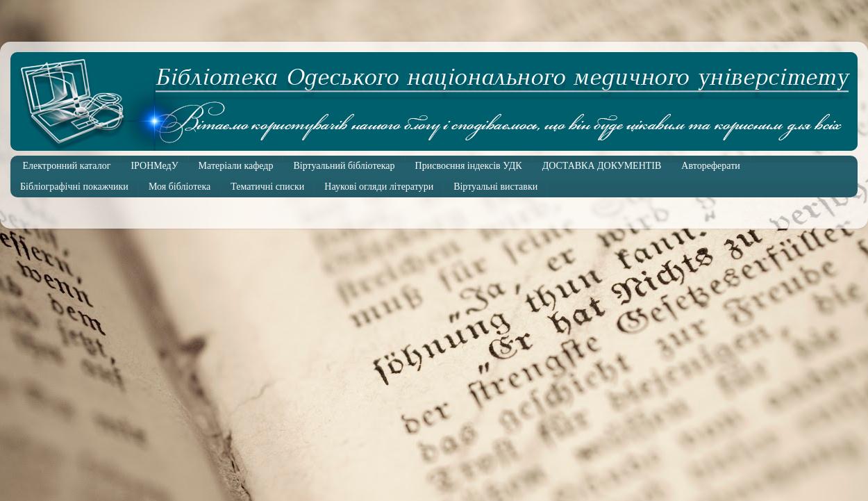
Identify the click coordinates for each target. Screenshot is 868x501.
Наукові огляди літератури (379, 187)
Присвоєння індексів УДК (469, 166)
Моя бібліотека (180, 187)
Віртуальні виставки (495, 187)
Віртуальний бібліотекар (344, 166)
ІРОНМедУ (154, 166)
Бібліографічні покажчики (74, 187)
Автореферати (710, 166)
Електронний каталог (67, 166)
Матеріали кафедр (236, 166)
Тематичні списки (267, 187)
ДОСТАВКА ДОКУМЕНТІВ (602, 166)
